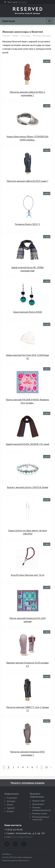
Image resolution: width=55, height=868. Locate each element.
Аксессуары (26, 36)
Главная (6, 36)
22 (46, 767)
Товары (15, 36)
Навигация (9, 21)
